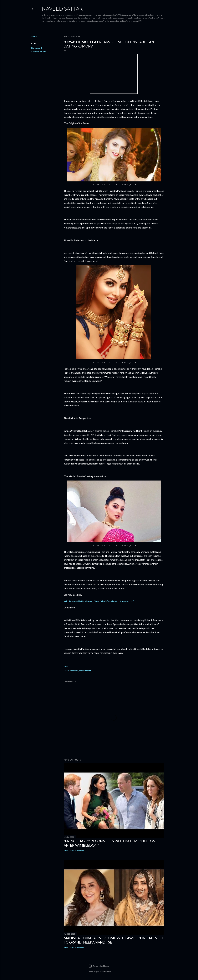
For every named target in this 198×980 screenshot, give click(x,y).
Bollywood (37, 48)
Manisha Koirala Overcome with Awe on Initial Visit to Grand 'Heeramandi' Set (114, 940)
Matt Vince (106, 972)
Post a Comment (77, 851)
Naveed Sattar (62, 9)
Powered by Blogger (99, 966)
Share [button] (34, 36)
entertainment (39, 52)
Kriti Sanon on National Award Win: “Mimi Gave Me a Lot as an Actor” (99, 601)
